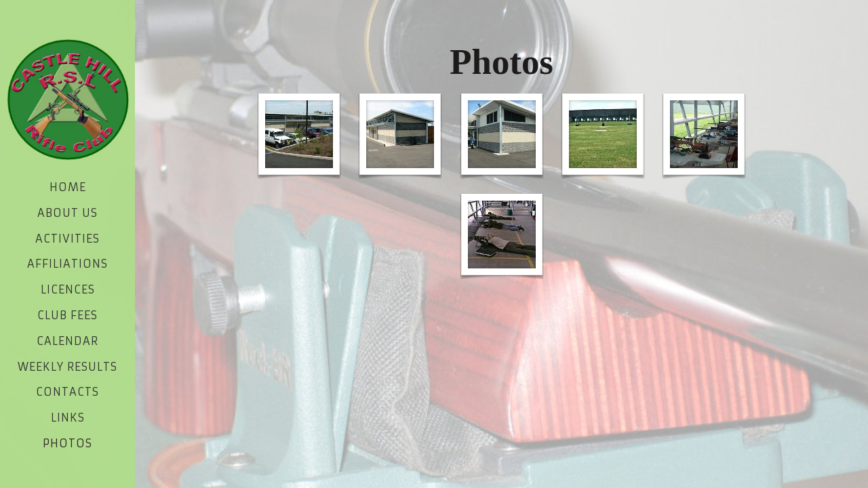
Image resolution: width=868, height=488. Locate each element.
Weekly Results (67, 367)
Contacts (67, 392)
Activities (67, 239)
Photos (67, 443)
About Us (67, 213)
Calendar (67, 341)
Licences (68, 289)
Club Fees (67, 315)
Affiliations (67, 264)
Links (68, 418)
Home (68, 187)
